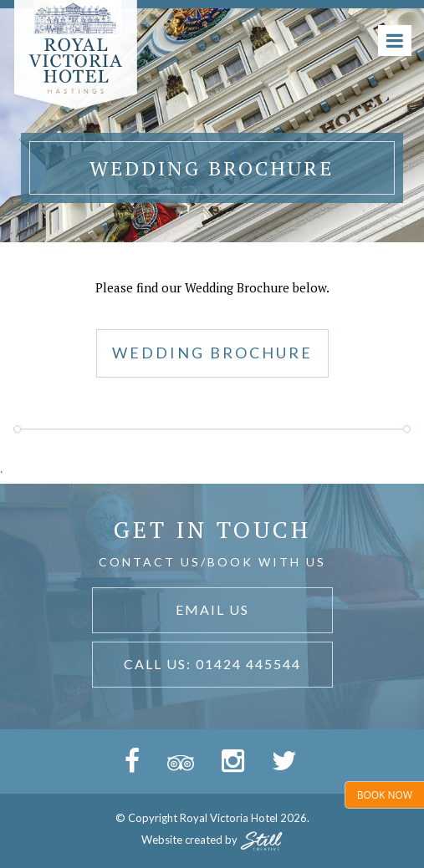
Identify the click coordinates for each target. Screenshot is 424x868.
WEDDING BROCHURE (212, 353)
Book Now (385, 795)
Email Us (212, 609)
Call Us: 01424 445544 (212, 664)
